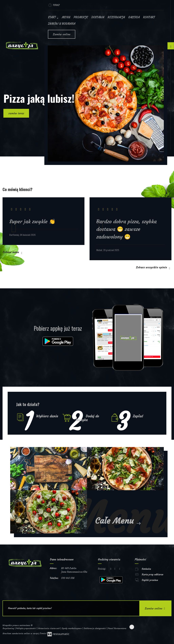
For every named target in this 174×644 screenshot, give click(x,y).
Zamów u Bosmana (62, 24)
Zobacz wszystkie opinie (154, 267)
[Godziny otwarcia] (120, 569)
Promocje (81, 17)
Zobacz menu (13, 252)
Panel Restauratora (117, 628)
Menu (66, 17)
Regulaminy (9, 628)
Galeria (134, 17)
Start (53, 17)
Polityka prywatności (26, 628)
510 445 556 (68, 578)
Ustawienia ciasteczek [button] (49, 628)
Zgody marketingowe (72, 628)
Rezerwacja (116, 17)
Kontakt (149, 17)
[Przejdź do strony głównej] (22, 45)
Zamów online (62, 34)
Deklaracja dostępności (95, 628)
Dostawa (98, 17)
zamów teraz (16, 113)
